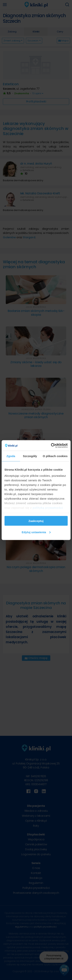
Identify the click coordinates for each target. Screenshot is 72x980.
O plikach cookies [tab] (55, 456)
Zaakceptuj (36, 521)
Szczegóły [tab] (30, 456)
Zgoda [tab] (11, 456)
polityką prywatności (48, 508)
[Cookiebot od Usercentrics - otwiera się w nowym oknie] (51, 445)
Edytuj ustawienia (36, 532)
